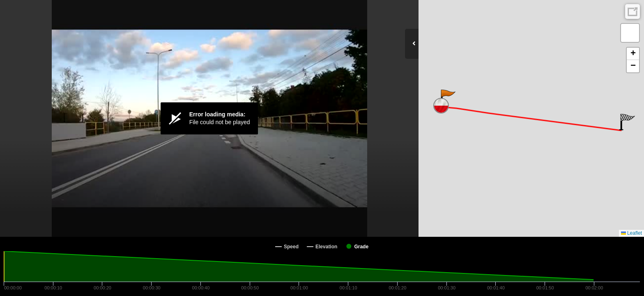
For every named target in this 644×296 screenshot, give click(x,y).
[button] (447, 98)
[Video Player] (209, 118)
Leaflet (631, 233)
